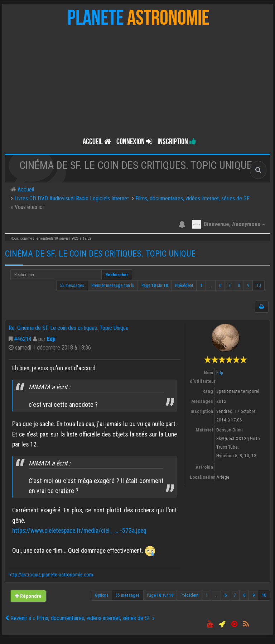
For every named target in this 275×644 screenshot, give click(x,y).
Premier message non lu (113, 286)
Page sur (155, 286)
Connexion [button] (134, 142)
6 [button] (220, 286)
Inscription (177, 142)
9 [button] (248, 286)
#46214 (23, 339)
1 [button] (201, 286)
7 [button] (230, 286)
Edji (51, 339)
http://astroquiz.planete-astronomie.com (51, 575)
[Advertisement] (137, 80)
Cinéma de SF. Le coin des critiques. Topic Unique (100, 254)
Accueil (97, 142)
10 (259, 286)
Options (102, 595)
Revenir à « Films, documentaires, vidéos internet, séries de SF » (80, 618)
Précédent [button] (184, 286)
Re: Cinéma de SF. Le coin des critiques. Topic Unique (69, 328)
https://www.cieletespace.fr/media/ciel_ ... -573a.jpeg (79, 531)
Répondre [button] (28, 596)
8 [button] (239, 286)
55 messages (72, 286)
